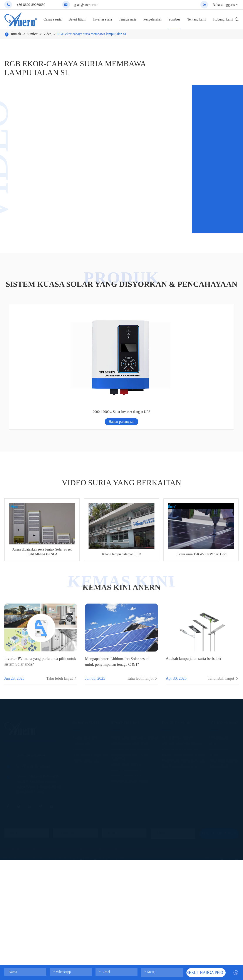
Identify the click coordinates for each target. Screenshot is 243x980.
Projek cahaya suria (86, 695)
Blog (213, 678)
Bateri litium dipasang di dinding (135, 673)
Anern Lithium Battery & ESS (106, 784)
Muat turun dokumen (224, 695)
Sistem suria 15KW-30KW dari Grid (201, 490)
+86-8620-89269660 (31, 5)
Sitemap (211, 793)
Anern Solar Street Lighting (70, 784)
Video (47, 34)
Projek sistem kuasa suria (179, 701)
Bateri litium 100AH (126, 699)
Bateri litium (77, 19)
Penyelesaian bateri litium (130, 716)
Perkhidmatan (219, 673)
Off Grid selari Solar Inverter (182, 678)
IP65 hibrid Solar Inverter (180, 684)
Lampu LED (81, 684)
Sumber (174, 19)
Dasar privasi (229, 793)
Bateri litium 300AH (126, 711)
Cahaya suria (53, 19)
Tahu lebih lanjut (62, 617)
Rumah (16, 34)
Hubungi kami (223, 19)
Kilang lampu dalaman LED (121, 490)
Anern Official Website (37, 784)
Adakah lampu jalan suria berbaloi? (194, 597)
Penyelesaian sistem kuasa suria (184, 695)
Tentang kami (197, 19)
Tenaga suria (128, 19)
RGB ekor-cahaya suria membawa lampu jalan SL (92, 34)
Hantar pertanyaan (35, 357)
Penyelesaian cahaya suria (91, 690)
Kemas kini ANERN (122, 523)
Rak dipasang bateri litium (130, 678)
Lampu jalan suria (85, 673)
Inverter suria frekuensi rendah (183, 690)
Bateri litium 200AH (126, 705)
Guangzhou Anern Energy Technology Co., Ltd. (56, 793)
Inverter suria (102, 19)
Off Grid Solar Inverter (178, 673)
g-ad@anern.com (86, 5)
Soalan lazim (218, 684)
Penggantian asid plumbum (131, 684)
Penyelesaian (153, 19)
